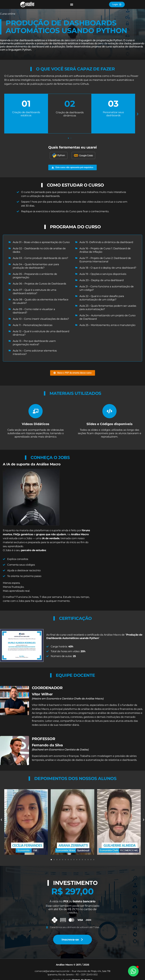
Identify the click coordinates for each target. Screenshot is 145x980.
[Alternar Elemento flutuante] (133, 971)
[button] (72, 4)
